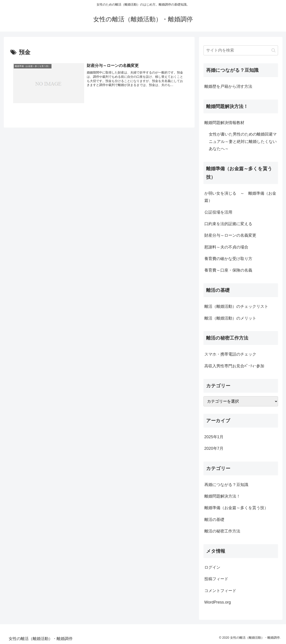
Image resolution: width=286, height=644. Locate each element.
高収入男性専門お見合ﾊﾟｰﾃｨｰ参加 (234, 366)
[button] (273, 50)
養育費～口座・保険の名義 (228, 270)
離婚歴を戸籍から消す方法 (228, 86)
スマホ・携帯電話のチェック (230, 354)
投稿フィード (216, 579)
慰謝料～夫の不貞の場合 (226, 247)
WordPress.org (218, 602)
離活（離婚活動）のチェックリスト (236, 306)
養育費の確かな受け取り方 (228, 259)
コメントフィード (220, 591)
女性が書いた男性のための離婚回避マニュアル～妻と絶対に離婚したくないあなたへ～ (243, 141)
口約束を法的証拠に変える (228, 224)
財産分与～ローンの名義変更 (230, 235)
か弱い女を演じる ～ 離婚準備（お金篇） (240, 197)
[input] (241, 50)
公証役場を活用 (218, 212)
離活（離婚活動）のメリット (230, 318)
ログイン (212, 567)
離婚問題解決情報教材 (224, 123)
